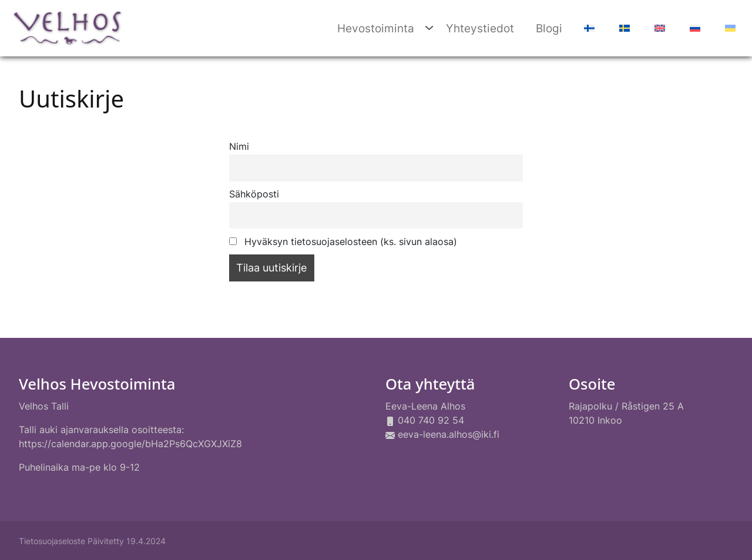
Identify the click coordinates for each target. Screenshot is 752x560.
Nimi (239, 147)
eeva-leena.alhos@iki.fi (449, 434)
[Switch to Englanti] (658, 28)
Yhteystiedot (480, 28)
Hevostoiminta (376, 28)
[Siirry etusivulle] (67, 27)
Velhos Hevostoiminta (97, 384)
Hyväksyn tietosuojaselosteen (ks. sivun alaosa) (343, 242)
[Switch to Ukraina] (729, 28)
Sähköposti (254, 194)
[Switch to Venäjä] (694, 28)
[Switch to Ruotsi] (623, 28)
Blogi (549, 28)
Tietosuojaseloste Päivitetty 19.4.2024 (92, 541)
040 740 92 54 (431, 420)
